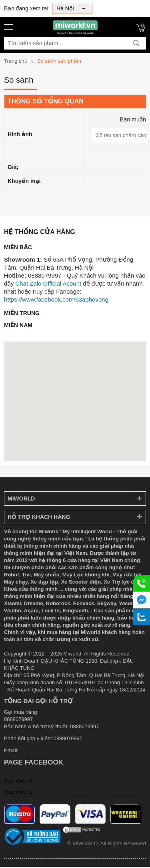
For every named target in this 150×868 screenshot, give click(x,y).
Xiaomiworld (18, 781)
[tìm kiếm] (136, 43)
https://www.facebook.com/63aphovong (56, 299)
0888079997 (68, 738)
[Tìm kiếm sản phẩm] (75, 43)
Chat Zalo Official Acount (48, 283)
